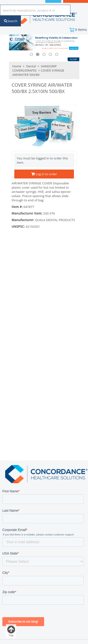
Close (73, 59)
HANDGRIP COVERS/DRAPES (35, 68)
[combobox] (35, 11)
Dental (31, 66)
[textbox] (33, 11)
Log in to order (44, 174)
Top (11, 631)
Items (81, 29)
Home (17, 66)
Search (10, 21)
